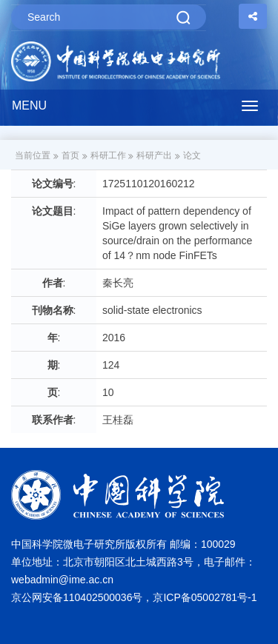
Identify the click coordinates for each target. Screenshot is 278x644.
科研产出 (154, 155)
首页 (70, 155)
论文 (192, 155)
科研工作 (108, 155)
